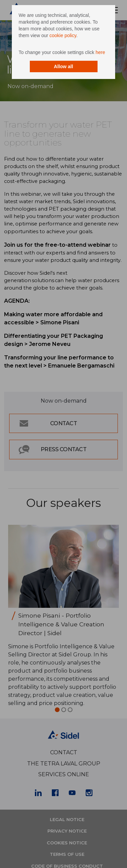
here (100, 52)
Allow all (63, 66)
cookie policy (63, 35)
